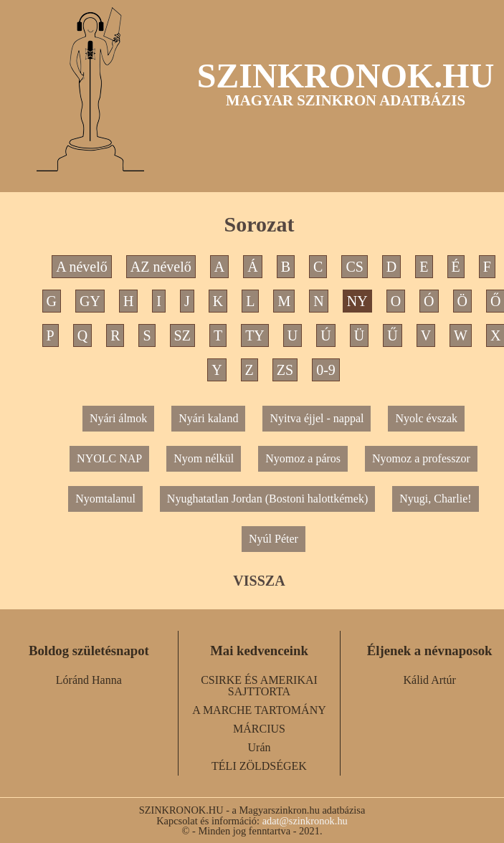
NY (357, 301)
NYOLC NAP (109, 458)
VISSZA (259, 581)
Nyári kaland (208, 418)
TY (255, 335)
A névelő (82, 267)
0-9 (326, 370)
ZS (285, 370)
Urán (260, 747)
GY (90, 301)
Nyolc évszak (426, 418)
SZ (182, 335)
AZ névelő (161, 267)
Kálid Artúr (430, 680)
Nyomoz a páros (303, 458)
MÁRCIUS (259, 729)
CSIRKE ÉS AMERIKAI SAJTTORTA (259, 686)
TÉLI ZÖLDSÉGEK (259, 766)
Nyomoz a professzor (421, 458)
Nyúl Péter (274, 539)
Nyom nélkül (204, 458)
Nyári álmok (118, 418)
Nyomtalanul (105, 499)
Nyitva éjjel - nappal (317, 418)
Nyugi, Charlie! (435, 499)
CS (354, 267)
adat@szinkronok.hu (305, 821)
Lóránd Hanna (89, 680)
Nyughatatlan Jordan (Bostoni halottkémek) (267, 499)
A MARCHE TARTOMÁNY (259, 710)
